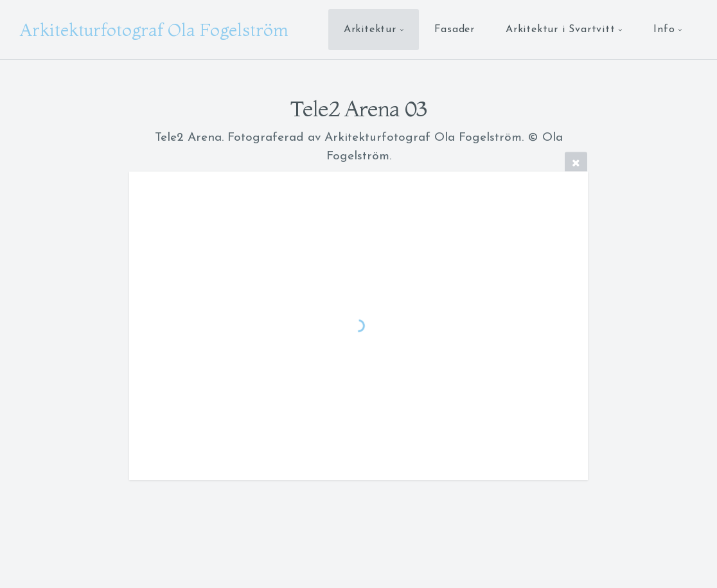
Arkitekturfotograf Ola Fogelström (154, 30)
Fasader (455, 30)
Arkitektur (370, 30)
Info (664, 30)
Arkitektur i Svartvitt (561, 30)
